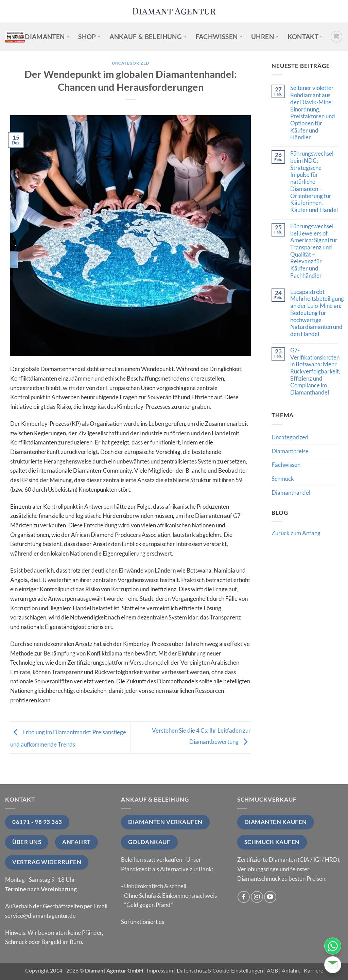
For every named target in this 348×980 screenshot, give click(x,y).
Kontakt (305, 37)
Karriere (314, 970)
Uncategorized (130, 63)
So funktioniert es (143, 922)
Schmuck (283, 479)
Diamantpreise (290, 451)
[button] (337, 37)
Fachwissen (219, 37)
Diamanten (47, 37)
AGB (272, 970)
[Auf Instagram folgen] (257, 897)
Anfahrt (291, 970)
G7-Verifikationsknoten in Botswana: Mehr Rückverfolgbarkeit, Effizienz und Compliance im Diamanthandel (315, 371)
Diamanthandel (291, 493)
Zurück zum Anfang (296, 533)
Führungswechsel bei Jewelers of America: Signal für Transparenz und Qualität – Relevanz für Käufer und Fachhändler (314, 251)
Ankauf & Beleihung (148, 37)
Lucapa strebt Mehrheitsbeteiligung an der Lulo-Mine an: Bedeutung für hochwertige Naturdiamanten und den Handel (317, 313)
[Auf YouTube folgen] (270, 897)
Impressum (160, 970)
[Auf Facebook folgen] (244, 897)
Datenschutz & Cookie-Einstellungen (220, 970)
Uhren (265, 37)
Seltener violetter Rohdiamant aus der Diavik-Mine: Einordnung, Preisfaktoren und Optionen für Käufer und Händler (313, 113)
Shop (89, 37)
